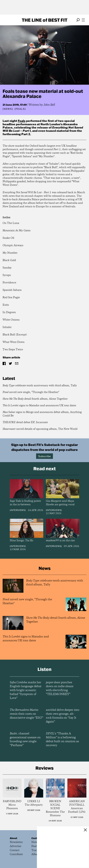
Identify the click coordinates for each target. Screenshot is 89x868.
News (8, 109)
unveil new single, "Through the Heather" (31, 392)
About (13, 838)
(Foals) (20, 109)
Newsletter (16, 842)
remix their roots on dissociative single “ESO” (26, 714)
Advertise (16, 846)
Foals (22, 121)
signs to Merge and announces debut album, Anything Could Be (42, 414)
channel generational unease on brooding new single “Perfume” (25, 739)
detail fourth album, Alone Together (35, 399)
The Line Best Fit (45, 20)
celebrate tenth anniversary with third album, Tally (40, 386)
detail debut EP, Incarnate (25, 422)
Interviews (18, 510)
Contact (15, 850)
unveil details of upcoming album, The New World (40, 429)
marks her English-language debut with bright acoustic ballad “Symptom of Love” (26, 690)
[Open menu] (83, 20)
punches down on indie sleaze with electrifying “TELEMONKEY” (60, 688)
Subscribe (44, 456)
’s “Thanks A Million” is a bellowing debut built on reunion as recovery (62, 739)
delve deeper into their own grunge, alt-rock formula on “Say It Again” (63, 716)
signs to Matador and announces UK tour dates (39, 406)
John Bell (49, 105)
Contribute (16, 854)
